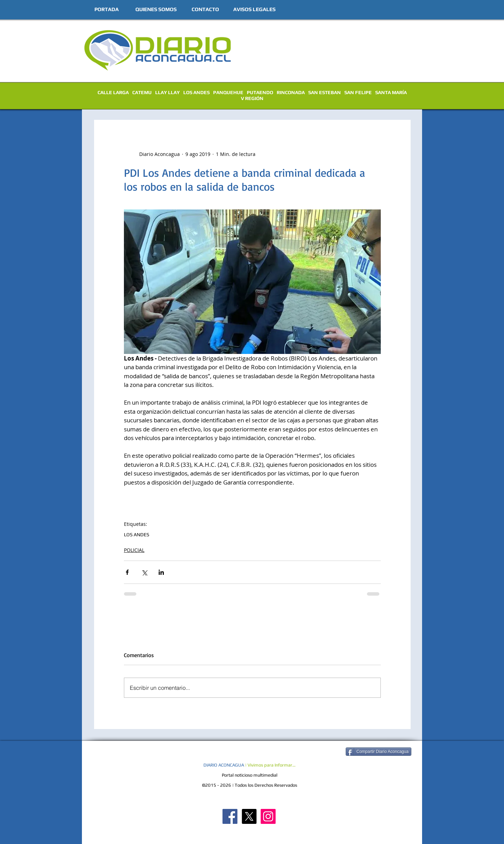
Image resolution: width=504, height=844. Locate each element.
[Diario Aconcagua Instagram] (268, 816)
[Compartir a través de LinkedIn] (161, 572)
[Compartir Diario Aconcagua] (379, 752)
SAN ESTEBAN (325, 92)
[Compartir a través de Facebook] (127, 572)
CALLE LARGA (113, 92)
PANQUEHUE (228, 92)
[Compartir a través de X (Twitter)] (144, 572)
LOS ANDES (196, 92)
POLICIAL (134, 550)
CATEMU (142, 92)
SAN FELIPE (358, 92)
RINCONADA (291, 92)
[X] (249, 816)
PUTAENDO (260, 92)
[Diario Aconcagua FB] (230, 816)
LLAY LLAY (167, 92)
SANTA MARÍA (391, 92)
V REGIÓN (252, 98)
